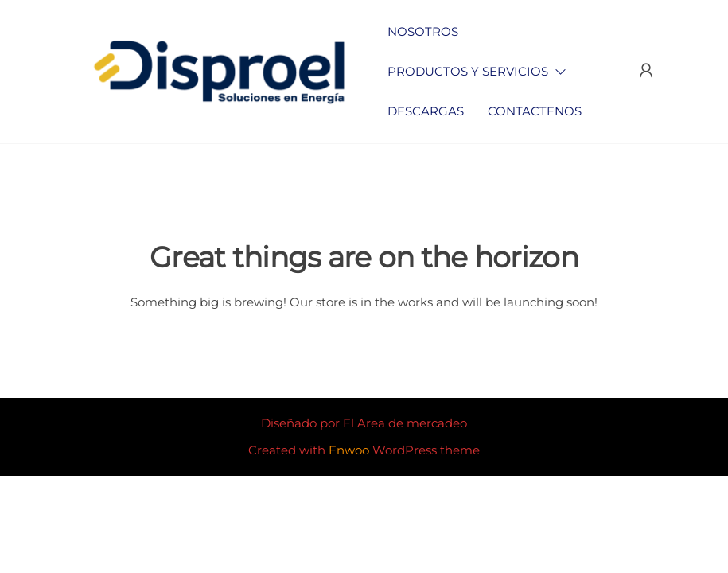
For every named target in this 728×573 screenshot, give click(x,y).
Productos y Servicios (468, 71)
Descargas (426, 111)
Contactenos (535, 111)
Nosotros (423, 31)
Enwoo (349, 450)
